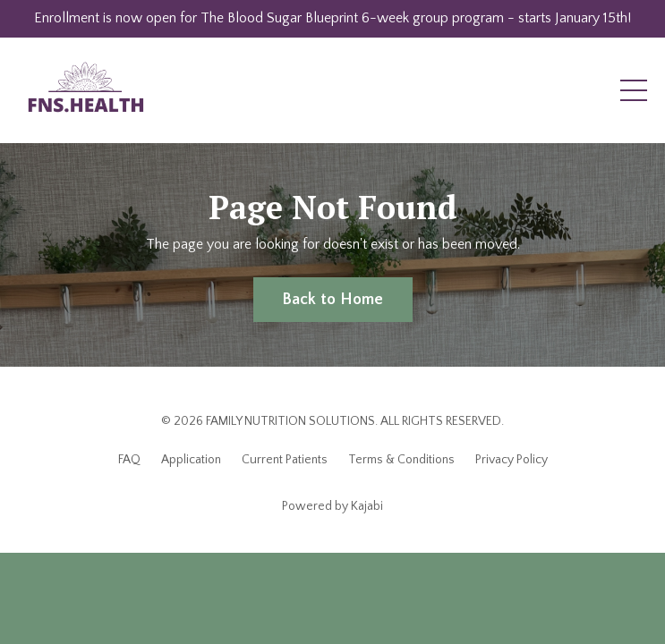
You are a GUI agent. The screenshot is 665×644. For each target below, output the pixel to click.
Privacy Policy (512, 460)
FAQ (129, 460)
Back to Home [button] (333, 300)
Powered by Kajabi (332, 506)
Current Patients (285, 460)
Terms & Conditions (401, 460)
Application (191, 460)
